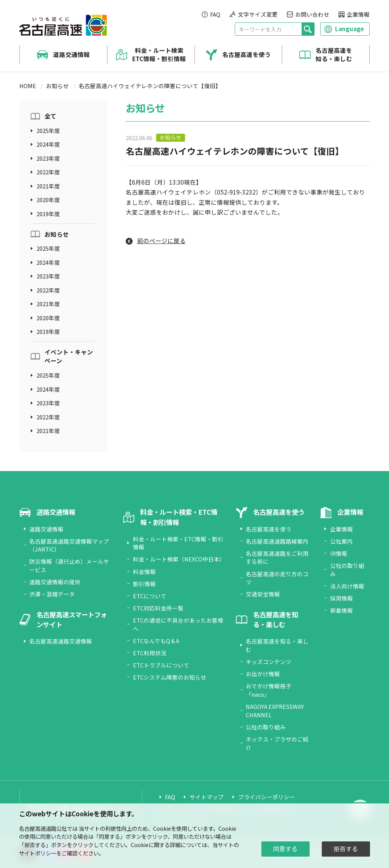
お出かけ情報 (263, 674)
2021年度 (48, 186)
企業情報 (358, 14)
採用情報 (342, 598)
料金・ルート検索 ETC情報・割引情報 (159, 55)
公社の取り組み (266, 727)
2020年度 (48, 200)
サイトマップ (207, 797)
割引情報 (144, 584)
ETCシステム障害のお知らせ (170, 677)
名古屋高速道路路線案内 (277, 541)
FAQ (215, 14)
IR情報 (339, 553)
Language (349, 28)
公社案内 (342, 541)
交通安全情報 (263, 594)
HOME (28, 86)
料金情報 (144, 572)
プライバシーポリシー (267, 797)
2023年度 (48, 158)
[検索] (308, 29)
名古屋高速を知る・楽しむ (334, 55)
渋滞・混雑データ (52, 594)
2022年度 (48, 172)
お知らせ (57, 86)
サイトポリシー (38, 853)
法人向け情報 (347, 586)
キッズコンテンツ (269, 662)
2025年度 (48, 130)
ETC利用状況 (150, 653)
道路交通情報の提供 (55, 582)
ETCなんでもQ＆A (156, 641)
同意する (285, 849)
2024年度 (48, 144)
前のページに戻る (161, 240)
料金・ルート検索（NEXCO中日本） (179, 559)
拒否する (346, 849)
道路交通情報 (71, 55)
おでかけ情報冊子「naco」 (269, 690)
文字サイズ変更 (258, 14)
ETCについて (150, 596)
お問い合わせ (312, 14)
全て (51, 116)
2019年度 (48, 214)
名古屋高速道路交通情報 (61, 641)
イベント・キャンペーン (69, 356)
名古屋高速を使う (247, 55)
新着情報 (342, 610)
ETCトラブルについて (161, 665)
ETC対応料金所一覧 (158, 608)
